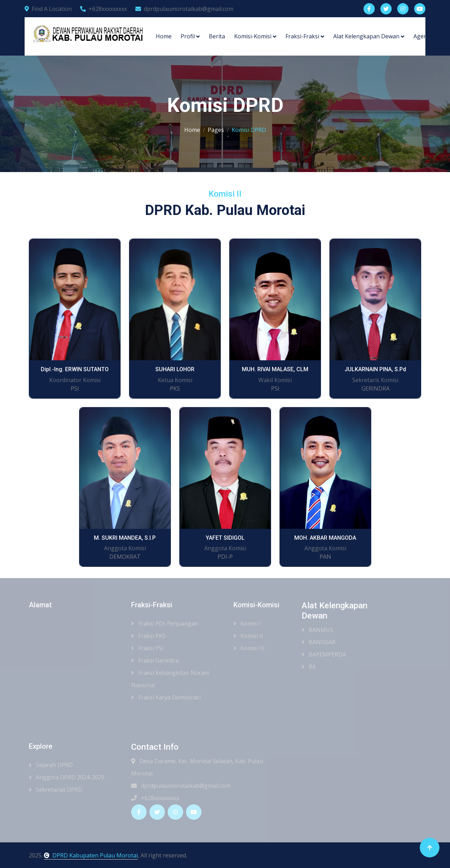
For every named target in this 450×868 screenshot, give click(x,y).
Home (164, 36)
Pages (216, 130)
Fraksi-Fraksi (302, 36)
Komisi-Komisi (253, 36)
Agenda (423, 36)
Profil (188, 36)
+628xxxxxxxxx (104, 9)
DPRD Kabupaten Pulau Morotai (91, 855)
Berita (217, 36)
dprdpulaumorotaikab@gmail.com (184, 9)
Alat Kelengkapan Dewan (366, 36)
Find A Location (48, 9)
